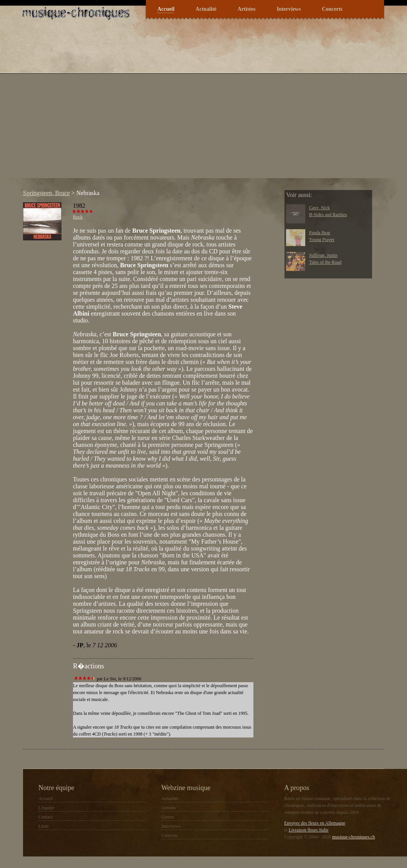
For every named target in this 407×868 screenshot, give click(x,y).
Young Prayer (322, 240)
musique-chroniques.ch (354, 837)
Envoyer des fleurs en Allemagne (315, 823)
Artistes (247, 9)
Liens (44, 826)
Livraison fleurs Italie (309, 830)
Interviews (289, 9)
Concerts (332, 9)
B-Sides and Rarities (328, 215)
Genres (168, 817)
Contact (45, 817)
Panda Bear (320, 233)
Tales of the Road (325, 262)
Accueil (166, 9)
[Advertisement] (72, 106)
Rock (78, 217)
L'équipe (46, 808)
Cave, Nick (319, 208)
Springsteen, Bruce (46, 193)
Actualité (206, 9)
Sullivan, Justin (323, 255)
